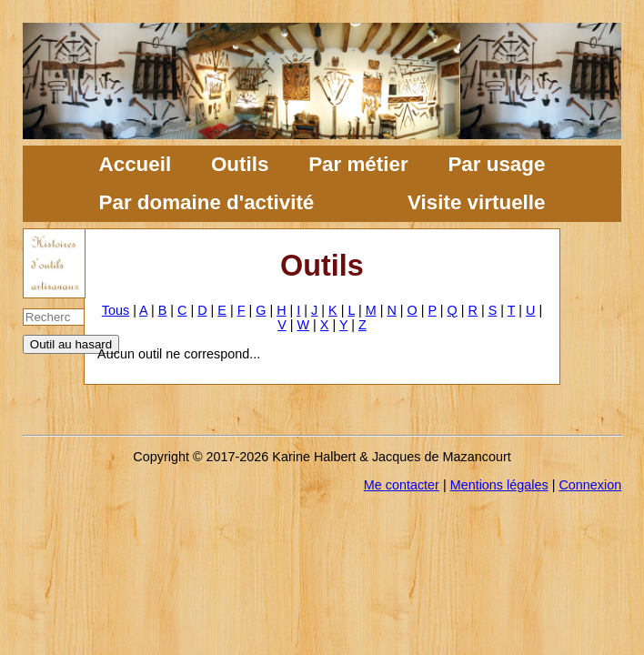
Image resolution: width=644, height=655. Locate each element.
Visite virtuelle (476, 202)
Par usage (496, 164)
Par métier (358, 164)
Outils (240, 164)
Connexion (590, 485)
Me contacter (402, 485)
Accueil (136, 164)
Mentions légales (499, 485)
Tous (116, 310)
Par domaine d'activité (207, 202)
